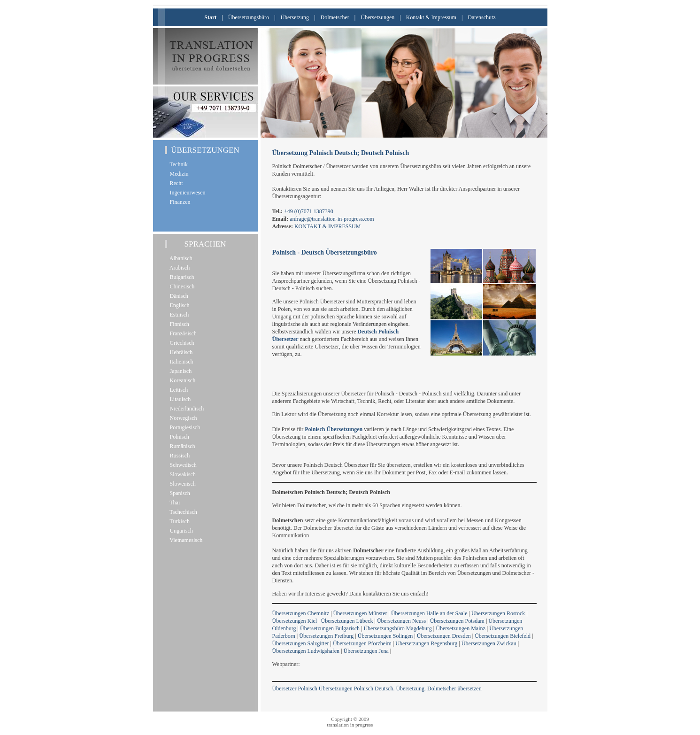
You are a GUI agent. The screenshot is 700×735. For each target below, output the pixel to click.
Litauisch (179, 399)
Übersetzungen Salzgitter (301, 643)
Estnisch (178, 315)
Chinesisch (181, 286)
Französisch (182, 333)
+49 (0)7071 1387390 (309, 211)
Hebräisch (180, 352)
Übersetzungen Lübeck (347, 621)
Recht (175, 183)
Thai (174, 503)
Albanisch (180, 258)
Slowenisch (181, 484)
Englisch (178, 305)
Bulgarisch (181, 277)
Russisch (179, 456)
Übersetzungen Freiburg (326, 636)
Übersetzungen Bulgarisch (330, 628)
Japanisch (180, 371)
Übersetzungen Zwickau (489, 643)
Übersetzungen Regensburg (426, 643)
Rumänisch (181, 446)
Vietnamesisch (185, 540)
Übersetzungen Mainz (461, 628)
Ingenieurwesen (186, 193)
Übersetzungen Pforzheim (362, 643)
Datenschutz (481, 17)
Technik (177, 164)
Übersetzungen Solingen (385, 636)
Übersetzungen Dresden (444, 636)
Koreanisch (181, 380)
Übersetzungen (377, 17)
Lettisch (178, 390)
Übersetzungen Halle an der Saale (429, 613)
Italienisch (180, 362)
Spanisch (179, 493)
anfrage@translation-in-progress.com (332, 219)
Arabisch (179, 268)
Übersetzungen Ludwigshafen (306, 651)
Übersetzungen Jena (366, 651)
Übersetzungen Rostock (498, 613)
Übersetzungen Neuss (401, 621)
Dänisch (178, 296)
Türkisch (178, 521)
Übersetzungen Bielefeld (503, 636)
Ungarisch (180, 531)
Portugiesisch (184, 427)
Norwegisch (182, 418)
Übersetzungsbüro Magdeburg (397, 628)
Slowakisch (181, 474)
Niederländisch (186, 409)
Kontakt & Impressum (431, 17)
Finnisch (178, 324)
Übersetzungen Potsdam (457, 621)
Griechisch (181, 343)
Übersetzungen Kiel (295, 621)
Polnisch (178, 437)
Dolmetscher (335, 17)
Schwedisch (182, 465)
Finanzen (179, 202)
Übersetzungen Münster (360, 613)
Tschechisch (182, 512)
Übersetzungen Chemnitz (301, 613)
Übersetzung (295, 17)
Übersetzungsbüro (249, 17)
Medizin (178, 174)
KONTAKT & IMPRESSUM (328, 226)
